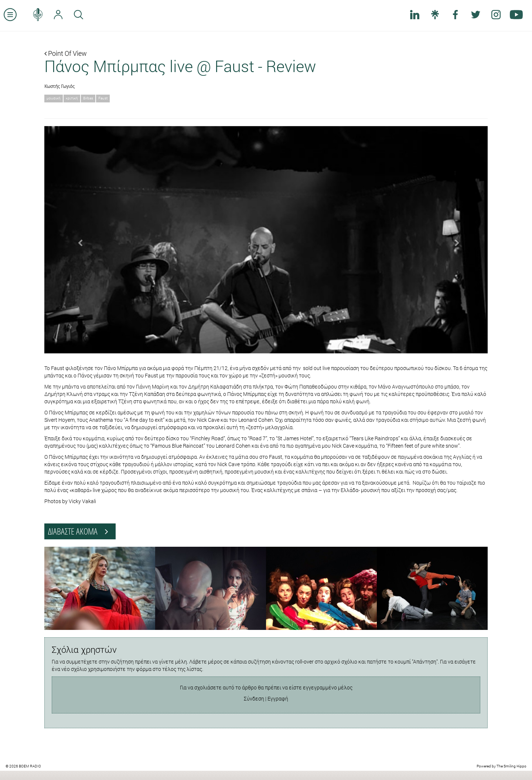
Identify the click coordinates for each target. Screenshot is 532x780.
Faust (103, 98)
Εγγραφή (278, 698)
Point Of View (66, 53)
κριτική (72, 98)
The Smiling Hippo (511, 766)
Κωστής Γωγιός (59, 86)
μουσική (54, 98)
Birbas (88, 98)
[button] (78, 240)
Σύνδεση (254, 698)
